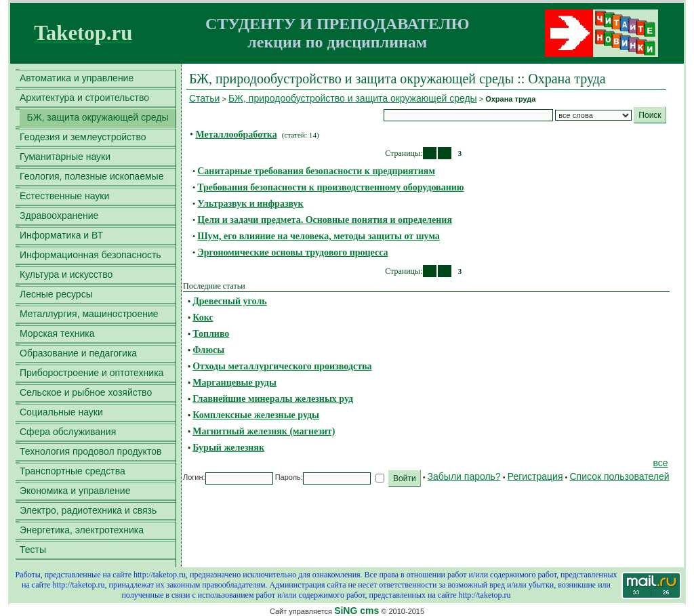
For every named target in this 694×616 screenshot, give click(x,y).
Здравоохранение (59, 215)
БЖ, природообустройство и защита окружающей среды (353, 98)
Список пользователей (619, 476)
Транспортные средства (73, 471)
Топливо (211, 334)
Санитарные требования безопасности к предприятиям (316, 171)
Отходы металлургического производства (282, 366)
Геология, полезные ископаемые (91, 176)
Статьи (204, 98)
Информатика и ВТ (61, 235)
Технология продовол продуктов (90, 451)
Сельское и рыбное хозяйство (86, 392)
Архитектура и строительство (84, 98)
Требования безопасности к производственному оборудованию (330, 187)
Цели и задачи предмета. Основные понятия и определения (325, 220)
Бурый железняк (228, 448)
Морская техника (57, 333)
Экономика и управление (75, 491)
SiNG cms (356, 611)
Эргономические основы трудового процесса (292, 252)
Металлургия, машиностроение (89, 314)
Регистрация (535, 476)
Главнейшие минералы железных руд (273, 399)
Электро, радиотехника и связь (88, 510)
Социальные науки (61, 412)
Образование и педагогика (78, 353)
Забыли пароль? (464, 476)
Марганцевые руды (234, 383)
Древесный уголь (229, 301)
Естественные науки (64, 196)
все (661, 463)
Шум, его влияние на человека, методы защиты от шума (319, 236)
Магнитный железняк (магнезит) (264, 431)
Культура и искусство (66, 274)
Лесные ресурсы (56, 294)
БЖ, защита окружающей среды (97, 117)
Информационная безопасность (90, 255)
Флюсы (208, 350)
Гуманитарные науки (65, 157)
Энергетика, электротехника (82, 530)
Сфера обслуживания (68, 432)
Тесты (33, 550)
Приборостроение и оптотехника (91, 373)
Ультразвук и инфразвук (250, 204)
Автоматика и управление (77, 78)
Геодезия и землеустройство (83, 137)
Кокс (203, 317)
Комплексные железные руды (256, 415)
